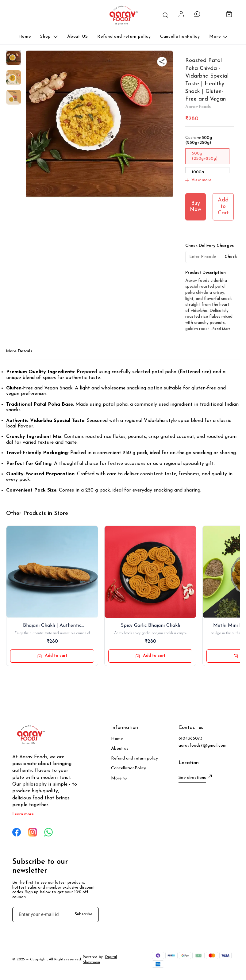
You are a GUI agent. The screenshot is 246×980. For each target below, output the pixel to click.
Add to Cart (223, 206)
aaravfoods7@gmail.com (202, 746)
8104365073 (190, 739)
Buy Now (196, 207)
